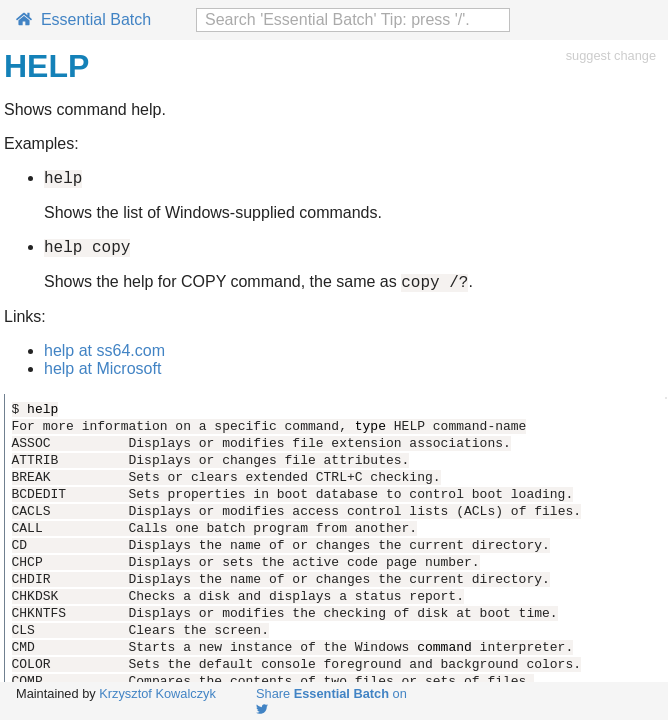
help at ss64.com (104, 359)
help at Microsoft (102, 377)
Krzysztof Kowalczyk (157, 693)
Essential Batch (83, 19)
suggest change (611, 55)
